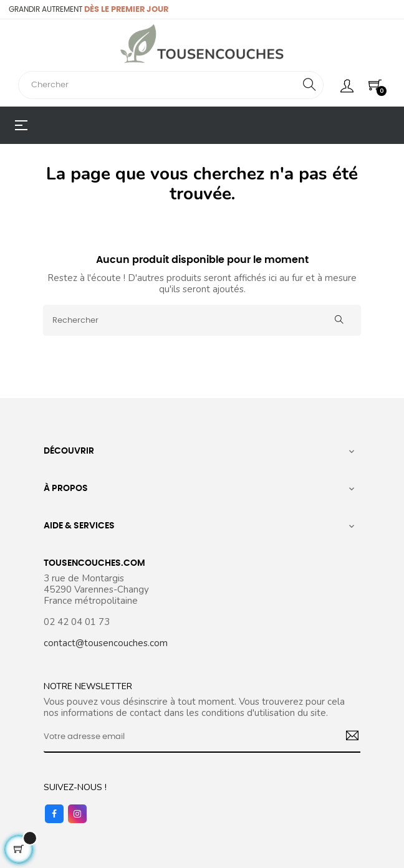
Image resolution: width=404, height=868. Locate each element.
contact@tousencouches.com (106, 643)
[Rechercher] (202, 320)
